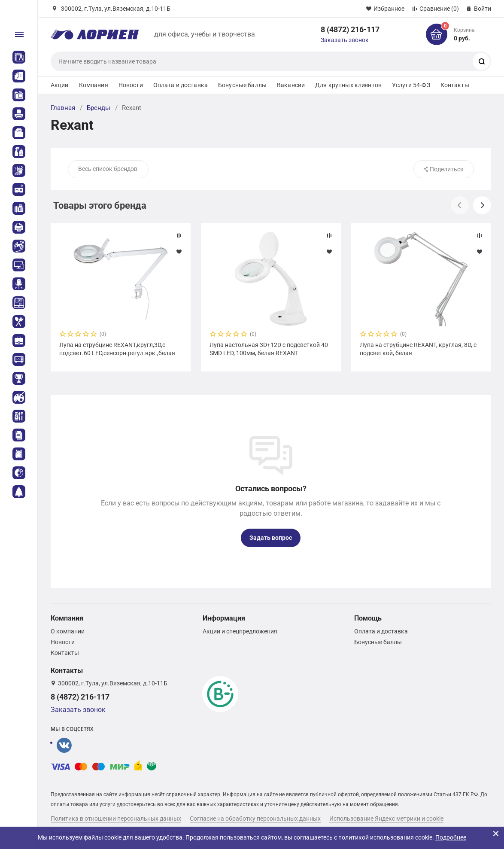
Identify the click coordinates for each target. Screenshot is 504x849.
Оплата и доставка (181, 85)
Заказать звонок (345, 40)
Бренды (99, 108)
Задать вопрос (271, 538)
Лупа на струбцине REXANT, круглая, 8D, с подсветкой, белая (418, 349)
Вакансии (291, 85)
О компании (68, 631)
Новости (131, 85)
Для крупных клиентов (348, 85)
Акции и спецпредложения (240, 631)
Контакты (455, 85)
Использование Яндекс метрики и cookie (386, 819)
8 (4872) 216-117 (350, 29)
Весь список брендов (108, 169)
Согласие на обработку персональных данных (255, 819)
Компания (94, 85)
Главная (63, 108)
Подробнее (451, 837)
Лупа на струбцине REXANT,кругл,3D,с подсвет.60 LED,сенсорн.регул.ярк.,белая (117, 349)
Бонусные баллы (242, 85)
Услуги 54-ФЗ (411, 85)
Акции (60, 85)
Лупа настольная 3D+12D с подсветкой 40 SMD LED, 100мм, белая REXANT (269, 349)
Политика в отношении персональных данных (116, 819)
